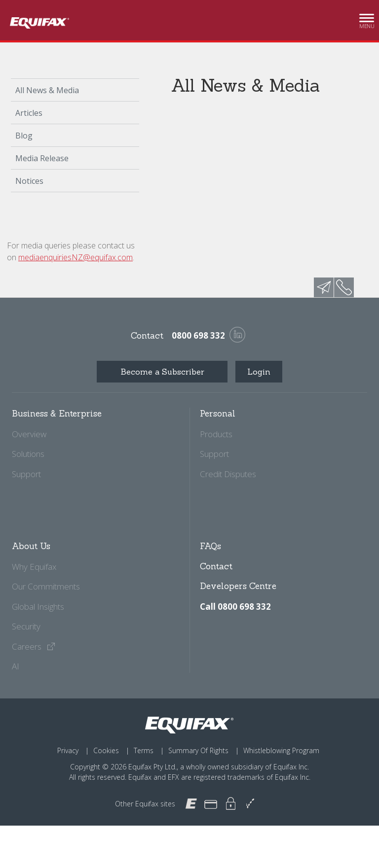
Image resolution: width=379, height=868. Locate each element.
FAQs (210, 546)
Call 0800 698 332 (235, 607)
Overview (29, 434)
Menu (367, 21)
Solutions (28, 454)
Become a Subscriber (162, 372)
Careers (34, 646)
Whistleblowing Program (281, 750)
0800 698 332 (198, 335)
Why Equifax (34, 567)
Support (26, 474)
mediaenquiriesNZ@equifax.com (76, 257)
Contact (216, 566)
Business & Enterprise (57, 414)
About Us (31, 546)
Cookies (106, 750)
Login (259, 372)
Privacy (68, 750)
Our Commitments (46, 586)
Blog (24, 136)
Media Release (42, 158)
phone (344, 287)
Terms (144, 750)
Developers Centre (238, 586)
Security (26, 626)
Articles (29, 113)
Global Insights (38, 607)
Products (216, 434)
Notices (29, 181)
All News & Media (47, 90)
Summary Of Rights (198, 750)
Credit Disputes (228, 474)
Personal (218, 414)
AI (16, 666)
